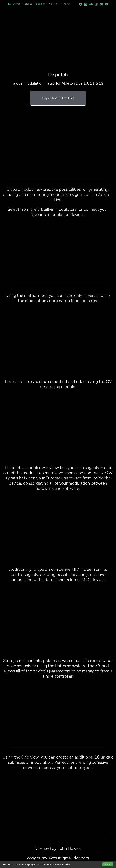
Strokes (17, 4)
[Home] (9, 5)
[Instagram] (96, 5)
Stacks (28, 4)
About (67, 4)
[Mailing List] (107, 5)
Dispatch (41, 4)
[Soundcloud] (91, 5)
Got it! (108, 864)
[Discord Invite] (101, 5)
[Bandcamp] (81, 5)
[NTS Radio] (86, 5)
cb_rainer (54, 4)
